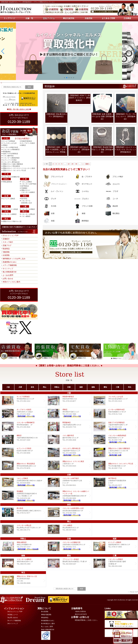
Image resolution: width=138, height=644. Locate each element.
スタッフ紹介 (8, 242)
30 (76, 164)
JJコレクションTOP (11, 235)
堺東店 (5, 145)
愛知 (105, 387)
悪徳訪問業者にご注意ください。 (87, 620)
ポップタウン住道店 (28, 143)
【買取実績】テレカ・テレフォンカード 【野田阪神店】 (125, 117)
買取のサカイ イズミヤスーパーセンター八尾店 (19, 168)
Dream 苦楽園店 (23, 495)
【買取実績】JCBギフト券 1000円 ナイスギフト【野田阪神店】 (79, 98)
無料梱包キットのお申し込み (14, 259)
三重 (117, 387)
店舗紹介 (6, 239)
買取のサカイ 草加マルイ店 (12, 221)
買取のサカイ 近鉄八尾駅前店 (13, 164)
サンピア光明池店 (9, 141)
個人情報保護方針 (10, 272)
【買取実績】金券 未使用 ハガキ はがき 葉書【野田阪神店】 (102, 117)
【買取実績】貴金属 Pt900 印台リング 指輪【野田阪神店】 (102, 150)
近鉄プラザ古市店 (115, 427)
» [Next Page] (83, 164)
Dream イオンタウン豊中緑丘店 (69, 453)
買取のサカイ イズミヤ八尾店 (69, 466)
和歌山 (57, 387)
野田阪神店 (7, 152)
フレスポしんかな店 (10, 143)
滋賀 (81, 387)
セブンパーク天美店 (10, 160)
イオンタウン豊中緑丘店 (11, 162)
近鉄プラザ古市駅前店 (11, 154)
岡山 (45, 387)
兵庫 (20, 387)
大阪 (8, 387)
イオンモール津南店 (28, 209)
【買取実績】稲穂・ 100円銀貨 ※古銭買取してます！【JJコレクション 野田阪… (56, 150)
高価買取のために (10, 262)
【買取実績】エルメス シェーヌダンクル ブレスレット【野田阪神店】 (125, 150)
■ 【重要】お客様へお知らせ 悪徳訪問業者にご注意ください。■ (69, 366)
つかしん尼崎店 (27, 182)
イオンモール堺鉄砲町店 (11, 149)
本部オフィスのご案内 (11, 282)
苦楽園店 (24, 188)
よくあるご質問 (47, 627)
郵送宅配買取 (46, 615)
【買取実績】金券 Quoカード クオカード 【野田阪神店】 (79, 150)
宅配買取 (6, 252)
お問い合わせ (8, 279)
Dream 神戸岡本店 (115, 482)
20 (72, 164)
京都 (69, 387)
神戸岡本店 (25, 186)
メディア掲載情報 (10, 265)
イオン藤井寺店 (8, 156)
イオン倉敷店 (26, 216)
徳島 (93, 387)
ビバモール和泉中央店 (11, 147)
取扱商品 (6, 249)
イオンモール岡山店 (28, 214)
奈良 (32, 387)
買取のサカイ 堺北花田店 (11, 166)
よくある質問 (8, 275)
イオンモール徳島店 (10, 214)
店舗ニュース (13, 615)
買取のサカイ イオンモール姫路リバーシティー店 (69, 495)
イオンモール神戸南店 (29, 184)
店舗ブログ (7, 245)
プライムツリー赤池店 (11, 209)
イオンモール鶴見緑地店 (11, 158)
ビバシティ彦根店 (9, 199)
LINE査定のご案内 (48, 624)
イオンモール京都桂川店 (11, 177)
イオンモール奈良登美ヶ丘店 (69, 512)
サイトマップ (8, 269)
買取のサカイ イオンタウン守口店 (14, 170)
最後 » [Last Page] (88, 164)
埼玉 (130, 387)
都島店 (24, 145)
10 (69, 164)
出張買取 (6, 255)
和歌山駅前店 (8, 182)
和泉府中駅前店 (27, 141)
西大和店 (24, 199)
